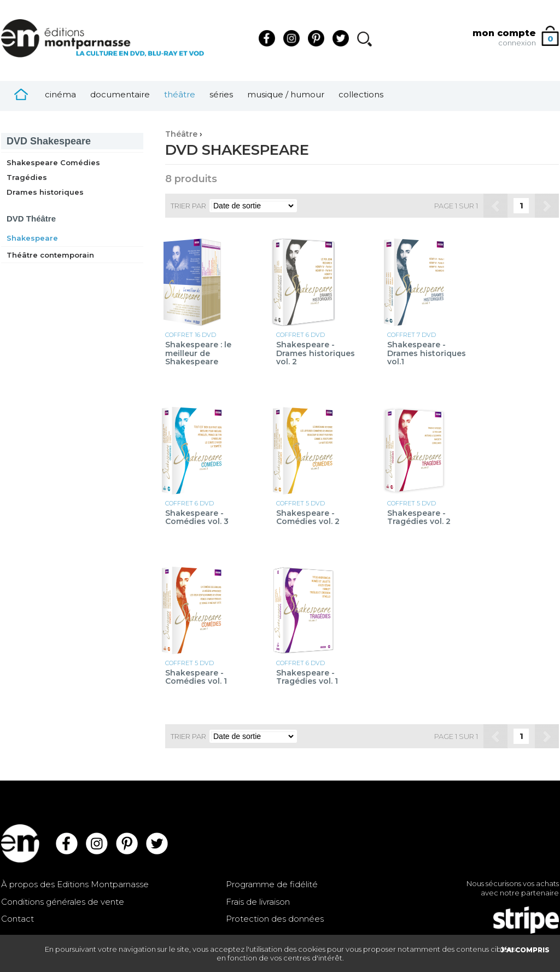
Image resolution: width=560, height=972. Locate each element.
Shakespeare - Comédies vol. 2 (308, 518)
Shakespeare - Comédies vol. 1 (196, 677)
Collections (361, 94)
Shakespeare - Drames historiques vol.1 (427, 353)
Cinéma (60, 94)
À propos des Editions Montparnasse (75, 884)
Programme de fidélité (272, 884)
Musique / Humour (286, 94)
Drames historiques (45, 192)
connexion (517, 43)
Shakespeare (49, 141)
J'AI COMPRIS (525, 950)
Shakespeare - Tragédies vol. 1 (307, 677)
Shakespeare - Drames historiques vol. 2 (316, 353)
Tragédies (27, 177)
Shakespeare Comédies (53, 162)
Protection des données (275, 919)
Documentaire (120, 94)
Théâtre (180, 94)
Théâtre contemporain (50, 255)
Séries (221, 94)
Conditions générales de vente (63, 902)
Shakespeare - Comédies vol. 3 (197, 518)
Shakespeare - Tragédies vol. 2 (419, 518)
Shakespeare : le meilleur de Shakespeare (198, 353)
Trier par (188, 206)
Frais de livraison (258, 902)
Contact (17, 919)
